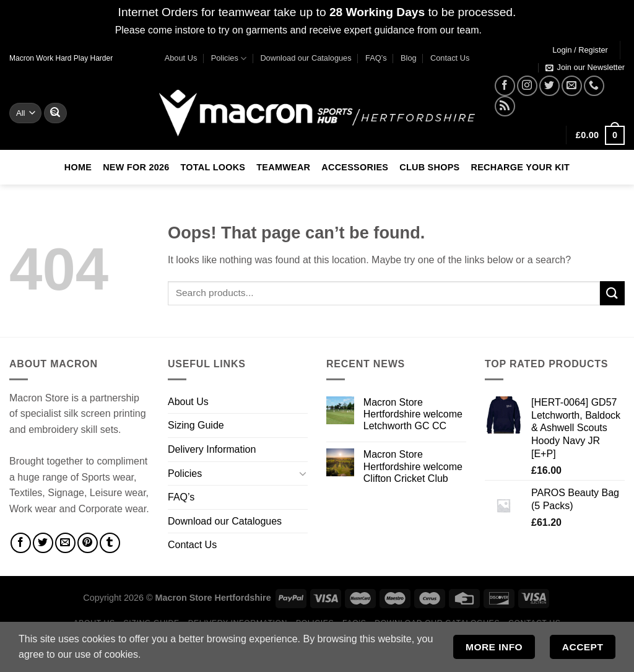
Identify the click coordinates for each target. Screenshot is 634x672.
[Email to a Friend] (65, 543)
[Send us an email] (572, 86)
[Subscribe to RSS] (505, 106)
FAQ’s (376, 58)
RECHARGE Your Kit (520, 167)
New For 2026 (136, 167)
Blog (409, 58)
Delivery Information (212, 449)
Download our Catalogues (306, 58)
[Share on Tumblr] (110, 543)
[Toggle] (303, 473)
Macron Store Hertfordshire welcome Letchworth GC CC (413, 414)
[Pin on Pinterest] (88, 543)
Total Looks (213, 167)
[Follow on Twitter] (549, 86)
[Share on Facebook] (21, 543)
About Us (181, 58)
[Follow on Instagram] (527, 86)
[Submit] (55, 113)
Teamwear (283, 167)
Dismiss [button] (502, 30)
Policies (229, 59)
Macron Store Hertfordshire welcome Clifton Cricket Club (413, 466)
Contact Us (450, 58)
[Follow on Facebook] (505, 86)
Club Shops (429, 167)
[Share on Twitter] (43, 543)
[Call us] (594, 86)
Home (78, 167)
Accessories (355, 167)
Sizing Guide (196, 425)
